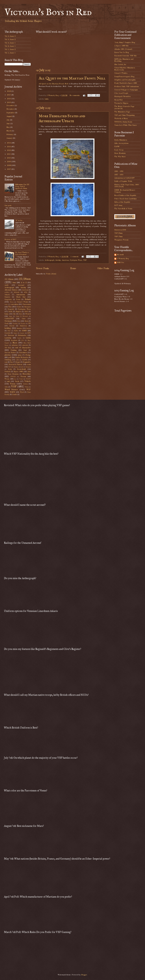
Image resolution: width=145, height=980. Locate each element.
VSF (85, 260)
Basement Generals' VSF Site (126, 56)
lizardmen (14, 340)
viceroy (25, 384)
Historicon (23, 326)
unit (8, 381)
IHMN (24, 331)
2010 (9, 158)
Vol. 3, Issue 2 (10, 40)
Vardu (17, 381)
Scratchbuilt (21, 369)
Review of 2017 (10, 239)
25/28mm (25, 279)
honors (19, 328)
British (28, 299)
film (14, 314)
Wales (27, 387)
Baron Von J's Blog (122, 52)
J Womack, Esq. (123, 259)
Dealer (19, 307)
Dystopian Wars (76, 260)
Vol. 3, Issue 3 (10, 36)
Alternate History (11, 290)
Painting (14, 350)
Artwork (17, 292)
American (65, 260)
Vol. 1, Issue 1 (10, 53)
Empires (18, 312)
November (11, 109)
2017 (9, 95)
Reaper (18, 362)
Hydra (16, 331)
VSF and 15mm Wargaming (124, 115)
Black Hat (21, 297)
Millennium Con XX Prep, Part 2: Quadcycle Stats (22, 187)
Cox (10, 307)
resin (29, 365)
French (28, 314)
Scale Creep (119, 150)
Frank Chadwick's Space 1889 (126, 83)
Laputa (19, 338)
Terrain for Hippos (121, 103)
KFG (29, 333)
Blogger (84, 975)
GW (29, 324)
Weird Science (11, 390)
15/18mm (9, 279)
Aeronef (21, 285)
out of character (23, 348)
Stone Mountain (13, 374)
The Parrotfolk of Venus (123, 209)
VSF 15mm (118, 237)
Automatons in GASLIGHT (124, 178)
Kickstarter (22, 335)
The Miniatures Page (122, 112)
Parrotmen (23, 353)
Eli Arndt (120, 255)
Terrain (23, 377)
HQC (9, 331)
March (9, 131)
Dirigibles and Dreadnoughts (125, 80)
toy (15, 379)
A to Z (24, 283)
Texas (7, 379)
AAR (6, 285)
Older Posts (103, 269)
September (11, 113)
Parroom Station (10, 353)
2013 (9, 147)
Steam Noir (118, 100)
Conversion (27, 304)
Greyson (23, 324)
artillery (7, 292)
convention (14, 304)
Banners (7, 297)
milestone (15, 345)
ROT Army (118, 205)
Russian (16, 367)
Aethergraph (49, 260)
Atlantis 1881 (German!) (123, 49)
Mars (15, 343)
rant (6, 362)
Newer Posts (42, 269)
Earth (10, 312)
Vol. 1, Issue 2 (10, 49)
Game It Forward (22, 316)
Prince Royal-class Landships (125, 199)
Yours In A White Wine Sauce (126, 125)
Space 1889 (18, 372)
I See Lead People (121, 93)
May (8, 127)
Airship (58, 260)
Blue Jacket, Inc (120, 65)
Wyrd (22, 392)
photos (8, 355)
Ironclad (7, 333)
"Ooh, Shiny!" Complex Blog (125, 43)
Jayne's (22, 333)
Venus (13, 384)
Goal (6, 323)
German (8, 321)
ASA (26, 292)
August (9, 116)
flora (21, 314)
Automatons (21, 295)
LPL (23, 340)
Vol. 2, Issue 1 (10, 46)
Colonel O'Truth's (121, 73)
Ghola (26, 321)
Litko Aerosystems (121, 143)
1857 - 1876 (119, 175)
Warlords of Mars (121, 119)
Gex (19, 321)
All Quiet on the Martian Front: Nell (72, 78)
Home (73, 269)
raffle (17, 360)
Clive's (12, 302)
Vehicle (27, 381)
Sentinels (8, 372)
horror (29, 328)
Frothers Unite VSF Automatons (127, 87)
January (10, 138)
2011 (9, 154)
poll (10, 357)
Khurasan (11, 335)
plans (20, 355)
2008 (9, 165)
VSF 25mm (118, 233)
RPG (10, 367)
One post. (8, 206)
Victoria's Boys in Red (48, 13)
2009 (9, 162)
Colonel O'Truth (22, 302)
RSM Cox (121, 263)
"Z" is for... (19, 220)
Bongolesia (8, 300)
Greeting (15, 324)
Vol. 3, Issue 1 (10, 43)
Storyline (27, 374)
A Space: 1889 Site (121, 46)
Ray (11, 362)
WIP (29, 390)
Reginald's (27, 362)
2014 (9, 143)
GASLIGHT (9, 319)
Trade (21, 379)
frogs (10, 316)
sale (22, 367)
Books (18, 300)
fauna (7, 314)
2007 (9, 169)
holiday (8, 328)
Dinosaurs (27, 307)
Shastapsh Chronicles (122, 97)
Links (47, 99)
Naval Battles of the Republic (125, 195)
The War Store (120, 157)
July (8, 120)
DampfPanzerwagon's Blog (124, 77)
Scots (10, 369)
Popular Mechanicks (22, 358)
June (8, 124)
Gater (24, 319)
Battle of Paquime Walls (123, 181)
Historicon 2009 (120, 230)
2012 (9, 150)
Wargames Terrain (121, 240)
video (6, 387)
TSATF (28, 379)
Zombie (15, 395)
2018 (9, 91)
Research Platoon (15, 365)
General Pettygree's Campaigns (126, 90)
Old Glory (8, 348)
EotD (26, 312)
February (10, 135)
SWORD (13, 377)
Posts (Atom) (51, 274)
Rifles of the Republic (122, 202)
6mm (14, 283)
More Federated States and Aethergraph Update (62, 119)
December (11, 106)
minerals (25, 345)
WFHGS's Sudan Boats (123, 122)
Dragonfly (11, 309)
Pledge (28, 355)
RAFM (25, 360)
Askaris (7, 295)
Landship (8, 338)
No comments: (75, 95)
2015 (9, 103)
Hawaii (12, 326)
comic (6, 304)
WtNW (12, 392)
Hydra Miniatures (121, 140)
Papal (25, 350)
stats (29, 372)
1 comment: (75, 257)
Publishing (8, 360)
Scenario (28, 367)
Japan (15, 333)
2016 (9, 99)
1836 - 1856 (119, 171)
